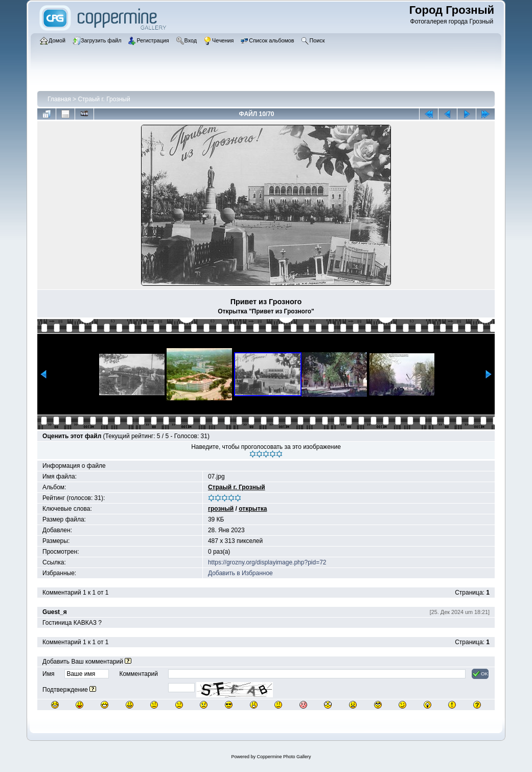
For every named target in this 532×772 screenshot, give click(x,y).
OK (480, 674)
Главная (59, 99)
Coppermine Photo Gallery (284, 757)
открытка (253, 509)
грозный (221, 509)
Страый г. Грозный (104, 99)
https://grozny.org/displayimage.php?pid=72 (267, 562)
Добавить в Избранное (240, 573)
